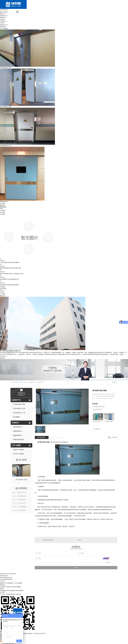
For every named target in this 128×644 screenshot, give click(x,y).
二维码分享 (114, 437)
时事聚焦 (18, 587)
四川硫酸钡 (3, 591)
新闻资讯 (2, 205)
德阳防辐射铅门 (4, 201)
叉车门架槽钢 (4, 29)
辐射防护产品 (4, 16)
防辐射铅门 (3, 18)
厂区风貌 (2, 294)
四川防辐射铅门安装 (6, 107)
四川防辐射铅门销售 (6, 68)
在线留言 (97, 429)
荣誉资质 (18, 594)
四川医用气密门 (98, 409)
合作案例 (2, 203)
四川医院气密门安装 (99, 407)
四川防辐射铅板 (11, 591)
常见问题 (2, 214)
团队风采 (2, 296)
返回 (114, 382)
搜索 (17, 12)
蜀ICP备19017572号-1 (40, 634)
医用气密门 (41, 382)
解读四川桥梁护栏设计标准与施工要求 (11, 268)
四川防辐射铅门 (20, 591)
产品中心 (2, 19)
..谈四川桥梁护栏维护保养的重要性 (10, 262)
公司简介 (2, 292)
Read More (3, 356)
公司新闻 (2, 211)
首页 (20, 382)
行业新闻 (2, 212)
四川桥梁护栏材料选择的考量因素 (9, 285)
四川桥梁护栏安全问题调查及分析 (9, 279)
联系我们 (2, 358)
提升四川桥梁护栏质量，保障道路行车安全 (12, 274)
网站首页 (2, 14)
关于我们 (2, 287)
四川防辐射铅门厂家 (6, 146)
